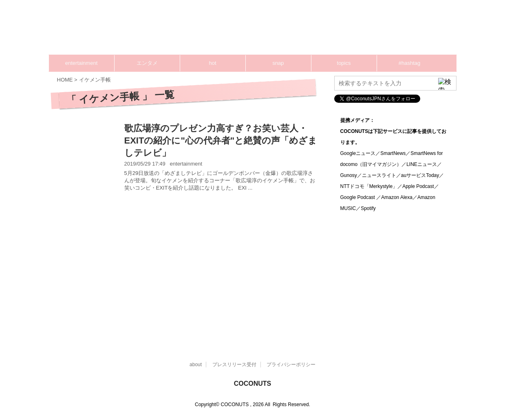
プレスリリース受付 (234, 365)
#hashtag (410, 63)
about (196, 365)
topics (344, 63)
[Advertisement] (302, 31)
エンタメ (147, 63)
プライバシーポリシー (291, 365)
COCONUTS (253, 384)
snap (278, 63)
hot (212, 63)
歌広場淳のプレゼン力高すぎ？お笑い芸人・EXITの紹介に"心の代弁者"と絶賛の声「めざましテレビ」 (221, 140)
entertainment (82, 63)
